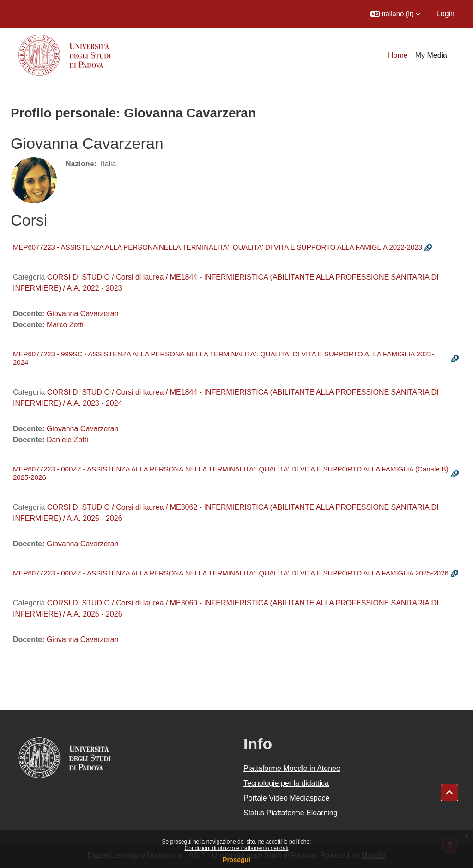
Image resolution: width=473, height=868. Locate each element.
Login (446, 14)
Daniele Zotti (67, 440)
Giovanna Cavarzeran (83, 314)
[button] (395, 14)
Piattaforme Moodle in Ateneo (292, 768)
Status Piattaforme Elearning (291, 813)
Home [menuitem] (398, 55)
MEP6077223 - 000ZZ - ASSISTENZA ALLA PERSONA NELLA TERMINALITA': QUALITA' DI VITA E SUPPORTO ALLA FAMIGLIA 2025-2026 (231, 573)
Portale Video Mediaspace (287, 798)
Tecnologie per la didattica (286, 783)
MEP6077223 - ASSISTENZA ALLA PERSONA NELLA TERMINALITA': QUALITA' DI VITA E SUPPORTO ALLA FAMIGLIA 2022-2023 (218, 247)
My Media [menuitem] (431, 55)
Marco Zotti (65, 325)
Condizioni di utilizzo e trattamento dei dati (237, 848)
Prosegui (236, 860)
